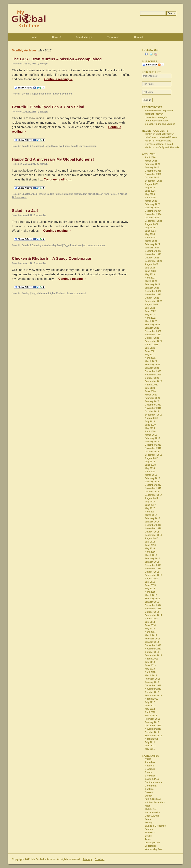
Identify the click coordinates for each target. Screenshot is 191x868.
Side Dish (150, 833)
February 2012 (152, 719)
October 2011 (152, 732)
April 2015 (150, 592)
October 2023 (152, 258)
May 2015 (150, 589)
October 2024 (152, 218)
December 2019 (153, 405)
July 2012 (150, 702)
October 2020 (152, 378)
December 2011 (153, 726)
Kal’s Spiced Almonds (167, 147)
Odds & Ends (152, 816)
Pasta (148, 819)
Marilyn (44, 64)
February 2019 (152, 438)
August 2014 (152, 619)
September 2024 (153, 221)
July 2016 (150, 542)
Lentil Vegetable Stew (156, 121)
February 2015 (152, 599)
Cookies (149, 789)
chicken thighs (47, 293)
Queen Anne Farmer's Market (112, 194)
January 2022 (152, 328)
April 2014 (150, 632)
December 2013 (153, 645)
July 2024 (150, 228)
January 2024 (152, 248)
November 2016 (153, 528)
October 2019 (152, 411)
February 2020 (152, 398)
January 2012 (152, 722)
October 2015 (152, 572)
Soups (148, 836)
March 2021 (151, 361)
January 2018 (152, 482)
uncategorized (29, 194)
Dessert (149, 792)
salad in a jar (78, 245)
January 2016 (152, 562)
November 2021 (153, 335)
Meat (147, 806)
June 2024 (150, 231)
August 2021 (152, 345)
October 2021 (152, 338)
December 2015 (153, 565)
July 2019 (150, 421)
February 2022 (152, 325)
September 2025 (153, 181)
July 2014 (150, 622)
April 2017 (150, 512)
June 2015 (150, 585)
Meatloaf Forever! (154, 114)
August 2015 (152, 579)
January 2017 (152, 522)
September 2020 (153, 381)
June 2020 (150, 391)
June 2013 (150, 665)
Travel (148, 839)
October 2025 (152, 177)
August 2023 (152, 264)
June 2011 (150, 746)
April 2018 (150, 472)
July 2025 (150, 188)
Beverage (150, 769)
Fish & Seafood (153, 799)
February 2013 (152, 679)
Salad (74, 146)
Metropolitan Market (84, 194)
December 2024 (153, 211)
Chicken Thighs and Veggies (160, 124)
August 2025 (152, 184)
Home (34, 37)
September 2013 (153, 655)
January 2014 (152, 642)
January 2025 (152, 208)
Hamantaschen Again (156, 117)
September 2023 (153, 261)
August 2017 (152, 498)
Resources (113, 37)
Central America (153, 782)
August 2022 (152, 304)
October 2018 (152, 452)
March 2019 (151, 435)
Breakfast (150, 776)
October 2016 (152, 532)
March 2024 (151, 241)
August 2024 (152, 224)
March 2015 (151, 595)
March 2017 (151, 515)
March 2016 (151, 555)
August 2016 (152, 538)
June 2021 (150, 351)
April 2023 (150, 278)
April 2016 (150, 552)
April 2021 (150, 358)
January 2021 (152, 368)
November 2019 (153, 408)
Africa (148, 759)
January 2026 (152, 167)
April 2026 (150, 157)
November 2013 (153, 649)
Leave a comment (63, 94)
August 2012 (152, 699)
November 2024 (153, 214)
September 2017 (153, 495)
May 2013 (150, 669)
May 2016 (150, 548)
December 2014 (153, 605)
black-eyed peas (61, 146)
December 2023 (153, 251)
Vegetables (151, 846)
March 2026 (151, 161)
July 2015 (150, 582)
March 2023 (151, 281)
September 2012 (153, 696)
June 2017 (150, 505)
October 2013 (152, 652)
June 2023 (150, 271)
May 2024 (150, 234)
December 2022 (153, 291)
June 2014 (150, 625)
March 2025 (151, 201)
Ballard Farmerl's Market (60, 194)
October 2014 (152, 612)
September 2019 (153, 415)
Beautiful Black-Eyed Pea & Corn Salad (48, 107)
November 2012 (153, 689)
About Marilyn (84, 37)
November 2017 (153, 488)
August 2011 (152, 739)
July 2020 (150, 388)
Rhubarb (61, 293)
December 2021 (153, 331)
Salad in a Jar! (25, 210)
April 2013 (150, 672)
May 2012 (150, 709)
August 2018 (152, 458)
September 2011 (153, 736)
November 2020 (153, 375)
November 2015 (153, 569)
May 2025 (150, 194)
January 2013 (152, 682)
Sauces (149, 829)
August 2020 (152, 385)
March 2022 (151, 321)
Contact (139, 37)
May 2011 (150, 749)
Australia (150, 766)
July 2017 (150, 502)
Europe (149, 796)
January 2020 (152, 401)
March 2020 (151, 395)
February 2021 (152, 365)
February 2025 (152, 204)
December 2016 (153, 525)
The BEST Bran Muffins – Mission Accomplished (57, 59)
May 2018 (150, 468)
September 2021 (153, 341)
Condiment (151, 786)
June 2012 (150, 706)
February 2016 (152, 558)
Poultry (26, 293)
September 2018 (153, 455)
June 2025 (150, 191)
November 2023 (153, 254)
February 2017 (152, 518)
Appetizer (150, 762)
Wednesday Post (53, 245)
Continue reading (58, 79)
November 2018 (153, 448)
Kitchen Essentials (155, 802)
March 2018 (151, 475)
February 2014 (152, 639)
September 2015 (153, 575)
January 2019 (152, 442)
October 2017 (152, 492)
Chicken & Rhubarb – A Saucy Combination (52, 258)
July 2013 (150, 662)
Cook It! (56, 37)
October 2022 (152, 298)
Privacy (87, 859)
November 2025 (153, 174)
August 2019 (152, 418)
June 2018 (150, 465)
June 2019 (150, 425)
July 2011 (150, 742)
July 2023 (150, 268)
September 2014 (153, 615)
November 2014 (153, 609)
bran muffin (45, 94)
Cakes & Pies (152, 779)
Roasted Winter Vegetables (159, 111)
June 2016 (150, 545)
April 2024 (150, 238)
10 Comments (19, 197)
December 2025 (153, 171)
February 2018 (152, 478)
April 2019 (150, 431)
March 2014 (151, 635)
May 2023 (150, 274)
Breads (26, 94)
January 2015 (152, 602)
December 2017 (153, 485)
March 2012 (151, 716)
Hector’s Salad (163, 141)
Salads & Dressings (32, 146)
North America (153, 812)
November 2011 (153, 729)
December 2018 (153, 445)
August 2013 (152, 659)
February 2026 (152, 164)
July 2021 (150, 348)
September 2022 (153, 301)
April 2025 (150, 198)
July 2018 (150, 462)
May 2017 (150, 508)
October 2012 (152, 692)
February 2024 (152, 244)
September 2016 (153, 535)
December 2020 (153, 371)
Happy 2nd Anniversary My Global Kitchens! (53, 159)
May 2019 (150, 428)
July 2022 (150, 308)
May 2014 (150, 629)
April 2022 (150, 318)
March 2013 (151, 675)
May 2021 (150, 355)
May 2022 (150, 315)
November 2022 (153, 294)
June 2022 (150, 311)
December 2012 (153, 685)
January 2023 (152, 288)
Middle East (151, 809)
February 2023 (152, 284)
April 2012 (150, 712)
